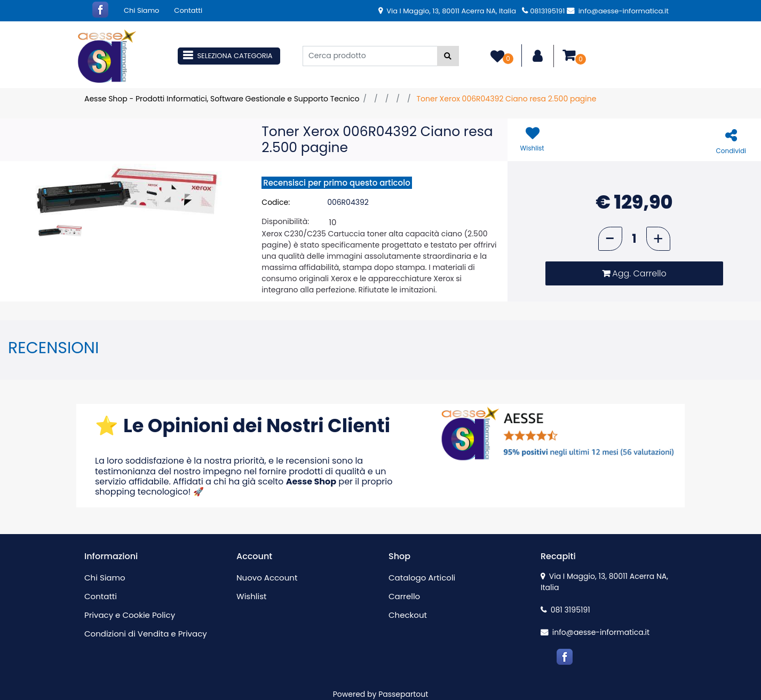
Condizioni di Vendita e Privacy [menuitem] (146, 634)
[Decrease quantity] (610, 239)
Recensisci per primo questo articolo (336, 183)
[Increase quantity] (658, 239)
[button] (448, 56)
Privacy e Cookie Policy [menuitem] (130, 615)
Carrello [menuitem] (404, 596)
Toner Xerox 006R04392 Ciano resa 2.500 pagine (506, 99)
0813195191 (543, 11)
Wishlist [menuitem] (251, 596)
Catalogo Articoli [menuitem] (422, 578)
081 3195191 (565, 610)
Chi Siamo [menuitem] (141, 10)
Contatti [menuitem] (188, 10)
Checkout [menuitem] (408, 615)
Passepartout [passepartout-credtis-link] (403, 694)
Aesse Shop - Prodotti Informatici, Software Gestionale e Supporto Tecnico (222, 99)
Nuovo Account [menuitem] (267, 578)
